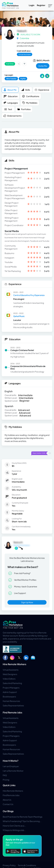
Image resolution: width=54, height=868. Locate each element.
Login (32, 5)
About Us (7, 800)
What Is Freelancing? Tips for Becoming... (22, 821)
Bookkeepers (9, 697)
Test (8, 109)
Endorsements (13, 116)
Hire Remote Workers (14, 664)
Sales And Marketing (12, 683)
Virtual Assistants (11, 670)
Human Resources (11, 701)
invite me (43, 66)
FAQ (5, 775)
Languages (11, 103)
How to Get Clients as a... (14, 826)
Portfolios (24, 109)
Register (41, 5)
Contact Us (8, 804)
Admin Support (10, 692)
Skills (26, 90)
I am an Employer (11, 766)
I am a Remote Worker (13, 771)
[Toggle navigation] (50, 5)
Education (11, 96)
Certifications (31, 96)
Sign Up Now (27, 602)
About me (10, 90)
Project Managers (11, 688)
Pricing (6, 780)
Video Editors (9, 679)
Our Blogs (8, 811)
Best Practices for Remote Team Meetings (23, 817)
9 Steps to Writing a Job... (14, 830)
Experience (42, 90)
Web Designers (10, 674)
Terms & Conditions (27, 865)
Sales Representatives (13, 705)
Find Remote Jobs (12, 712)
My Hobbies (30, 103)
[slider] (34, 173)
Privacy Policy (9, 865)
